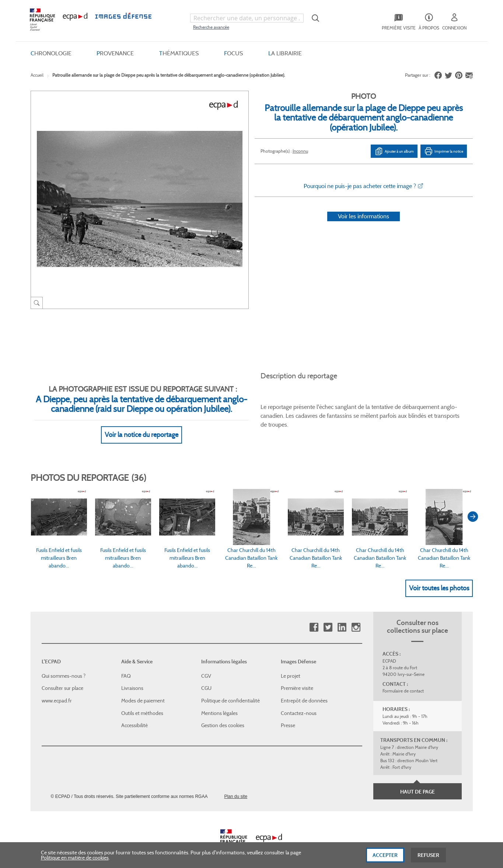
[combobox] (247, 18)
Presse (288, 716)
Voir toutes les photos (439, 579)
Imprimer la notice (444, 151)
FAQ (126, 667)
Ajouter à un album (394, 151)
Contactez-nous (299, 704)
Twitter (328, 619)
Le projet (291, 667)
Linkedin (342, 619)
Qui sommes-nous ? (64, 667)
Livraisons (132, 680)
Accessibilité (135, 716)
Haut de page (418, 783)
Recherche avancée (211, 27)
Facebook (314, 619)
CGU (206, 680)
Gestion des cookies (223, 716)
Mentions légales (219, 704)
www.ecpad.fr (57, 692)
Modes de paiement (143, 692)
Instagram (356, 619)
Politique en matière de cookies (75, 859)
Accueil (37, 75)
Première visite (297, 680)
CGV (206, 667)
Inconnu (300, 151)
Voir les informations (364, 219)
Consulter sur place (62, 680)
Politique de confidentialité (230, 692)
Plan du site (236, 788)
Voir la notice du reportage (142, 426)
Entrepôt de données (304, 692)
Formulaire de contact (403, 682)
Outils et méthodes (142, 704)
